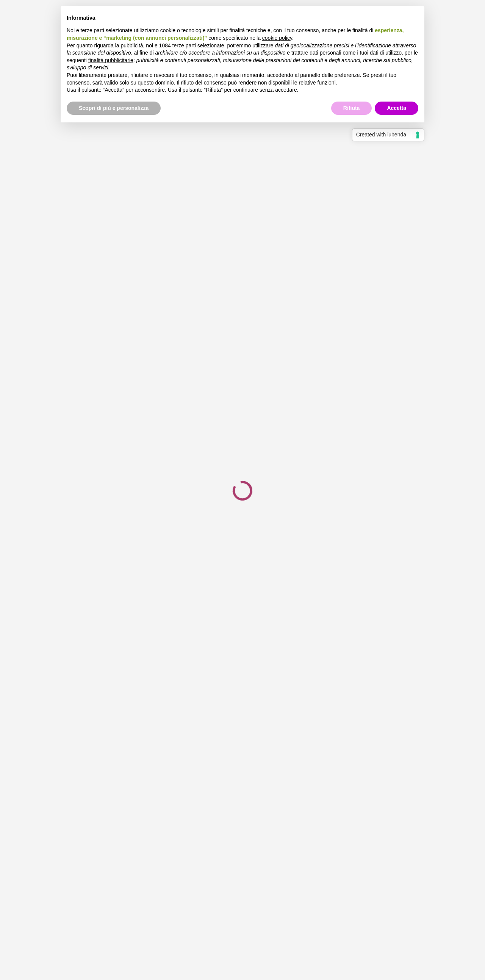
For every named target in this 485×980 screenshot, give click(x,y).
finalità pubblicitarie (111, 60)
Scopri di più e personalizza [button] (114, 108)
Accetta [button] (397, 108)
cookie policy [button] (277, 38)
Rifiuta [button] (352, 108)
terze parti (184, 45)
